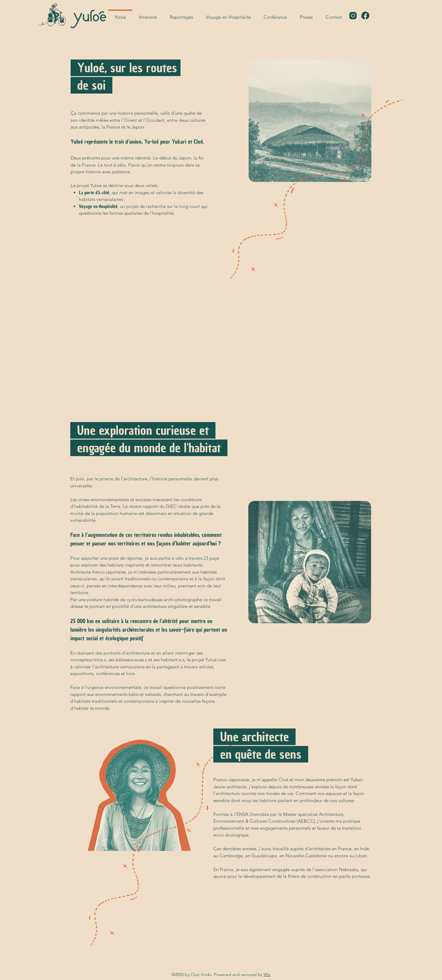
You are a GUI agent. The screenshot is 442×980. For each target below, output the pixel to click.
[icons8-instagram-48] (353, 16)
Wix (267, 974)
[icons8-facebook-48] (365, 16)
